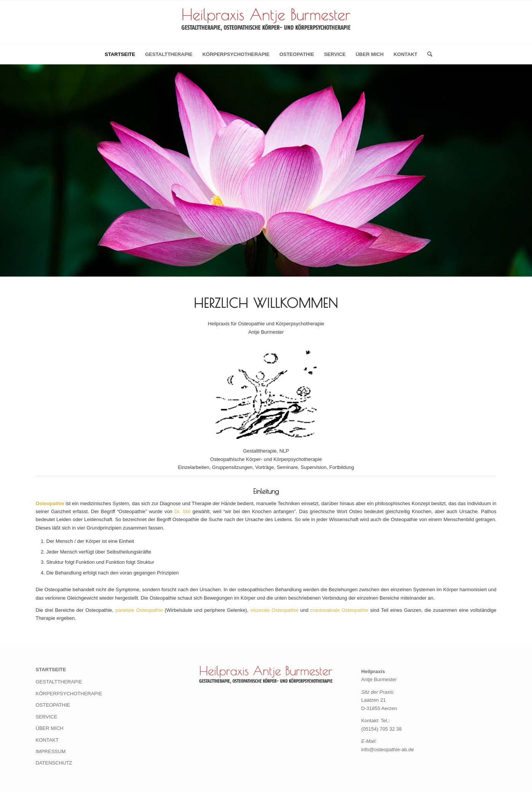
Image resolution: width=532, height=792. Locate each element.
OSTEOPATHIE (297, 54)
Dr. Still (183, 511)
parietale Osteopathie (139, 610)
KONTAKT (405, 54)
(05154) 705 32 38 (382, 729)
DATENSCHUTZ (54, 763)
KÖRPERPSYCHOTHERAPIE (236, 54)
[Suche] (427, 54)
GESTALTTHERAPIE (169, 54)
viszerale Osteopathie (274, 610)
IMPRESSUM (51, 751)
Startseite (120, 54)
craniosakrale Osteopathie (339, 610)
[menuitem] (427, 54)
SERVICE (335, 54)
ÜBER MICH (370, 54)
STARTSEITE (51, 670)
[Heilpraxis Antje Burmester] (266, 25)
